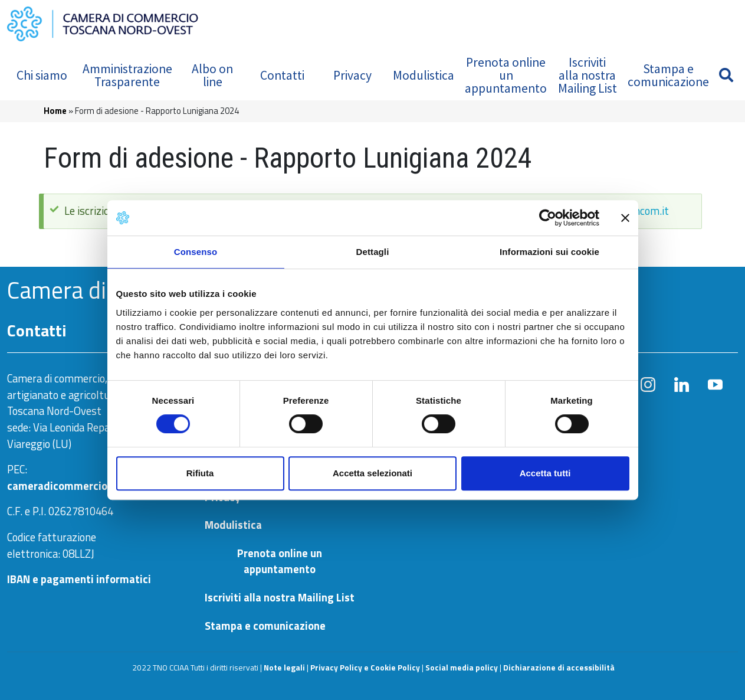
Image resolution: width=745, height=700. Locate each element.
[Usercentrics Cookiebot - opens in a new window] (548, 218)
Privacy (352, 75)
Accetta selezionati (372, 473)
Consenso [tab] (196, 252)
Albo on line (212, 75)
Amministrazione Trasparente (127, 75)
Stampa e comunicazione (668, 75)
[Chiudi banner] (625, 218)
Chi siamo (42, 75)
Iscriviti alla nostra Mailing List (588, 75)
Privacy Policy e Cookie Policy (365, 668)
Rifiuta (200, 473)
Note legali (284, 668)
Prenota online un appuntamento (506, 75)
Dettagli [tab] (373, 252)
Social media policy (462, 668)
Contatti (282, 75)
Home (55, 111)
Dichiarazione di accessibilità (559, 668)
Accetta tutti (545, 473)
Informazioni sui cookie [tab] (549, 252)
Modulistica (424, 75)
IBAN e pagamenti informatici (79, 579)
